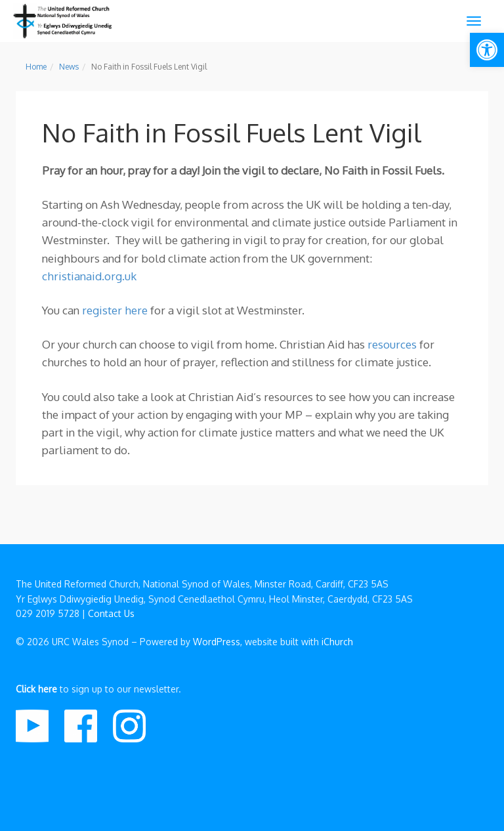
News (69, 67)
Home (36, 67)
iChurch (337, 642)
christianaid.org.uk (89, 276)
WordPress (217, 642)
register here (115, 310)
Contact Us (111, 613)
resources (392, 344)
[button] (487, 50)
